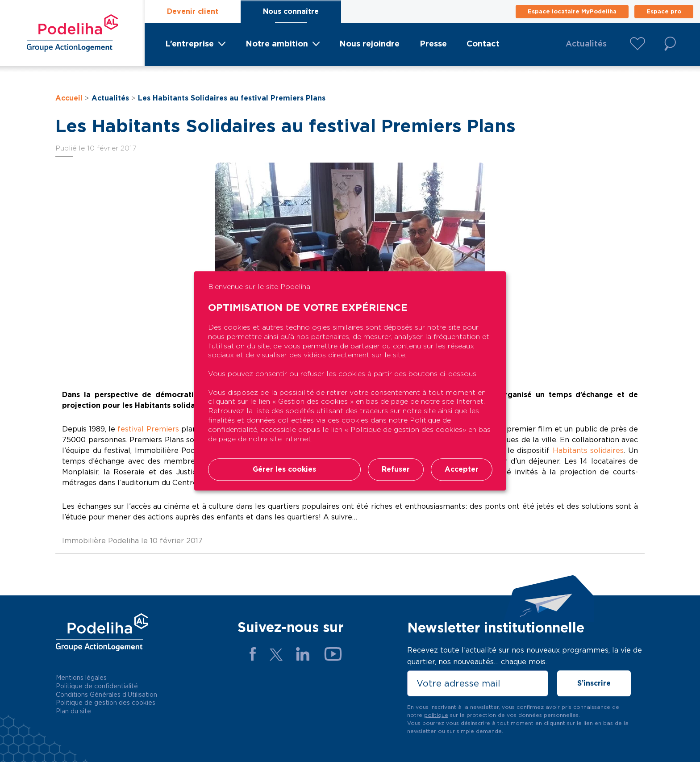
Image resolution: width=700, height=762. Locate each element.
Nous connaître (291, 11)
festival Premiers (148, 429)
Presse (433, 44)
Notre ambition (277, 44)
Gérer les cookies (284, 470)
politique (436, 715)
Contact (483, 44)
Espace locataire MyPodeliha (572, 11)
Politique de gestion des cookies (106, 703)
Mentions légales (81, 678)
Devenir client (193, 11)
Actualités (586, 44)
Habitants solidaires (588, 450)
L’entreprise (190, 44)
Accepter (462, 470)
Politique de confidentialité (97, 686)
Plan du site (73, 711)
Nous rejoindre (369, 44)
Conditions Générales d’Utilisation (106, 695)
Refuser (396, 470)
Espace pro (664, 11)
